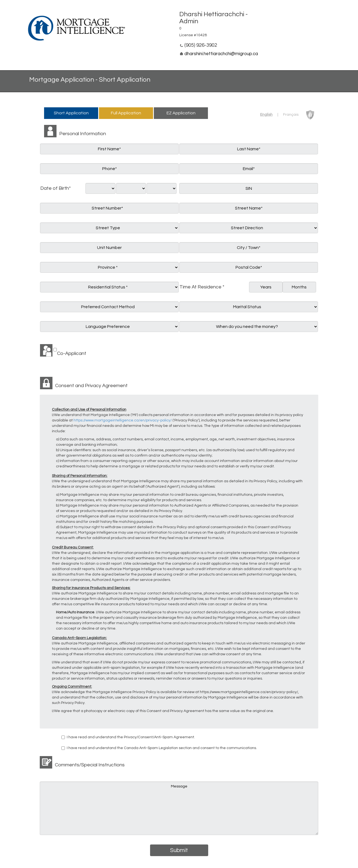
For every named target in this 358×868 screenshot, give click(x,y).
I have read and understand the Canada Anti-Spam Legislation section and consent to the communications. (162, 748)
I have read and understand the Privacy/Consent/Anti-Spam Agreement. (131, 737)
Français (291, 115)
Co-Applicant (72, 353)
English (266, 115)
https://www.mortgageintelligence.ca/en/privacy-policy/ (123, 420)
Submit (179, 850)
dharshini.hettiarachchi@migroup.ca (221, 54)
